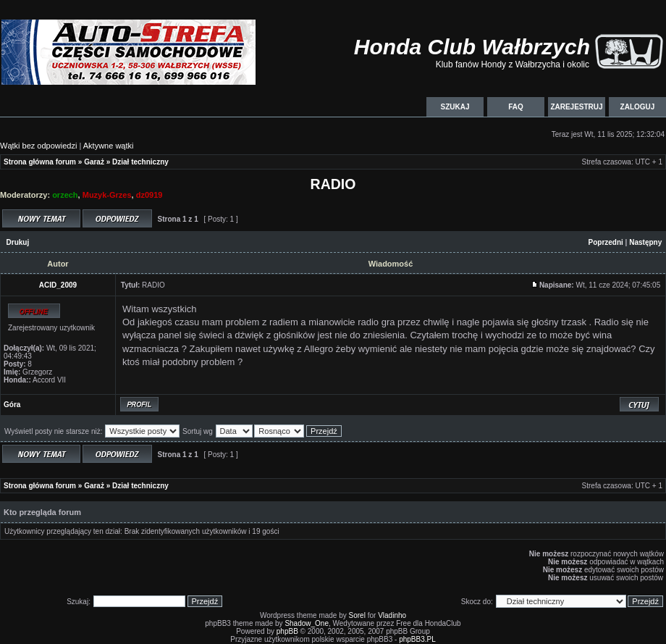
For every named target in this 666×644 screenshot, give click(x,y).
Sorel (357, 615)
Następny (645, 242)
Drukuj (18, 242)
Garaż (94, 162)
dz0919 (149, 195)
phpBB (287, 631)
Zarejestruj (576, 107)
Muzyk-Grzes (107, 195)
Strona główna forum (40, 162)
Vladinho (392, 615)
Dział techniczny (140, 162)
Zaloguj (637, 107)
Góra (12, 405)
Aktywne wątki (109, 146)
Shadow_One (307, 623)
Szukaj (455, 107)
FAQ (516, 107)
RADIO (333, 184)
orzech (65, 195)
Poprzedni (606, 242)
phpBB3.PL (417, 639)
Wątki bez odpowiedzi (38, 146)
